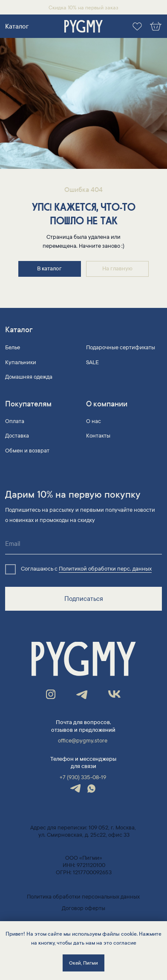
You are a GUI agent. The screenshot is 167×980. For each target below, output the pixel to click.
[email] (83, 544)
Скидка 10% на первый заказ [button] (83, 8)
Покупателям (28, 404)
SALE (92, 362)
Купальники (21, 362)
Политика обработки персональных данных (83, 897)
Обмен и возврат (27, 451)
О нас (94, 421)
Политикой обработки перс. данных (105, 569)
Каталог (17, 26)
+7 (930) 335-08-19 (83, 777)
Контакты (98, 436)
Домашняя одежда (29, 377)
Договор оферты (83, 908)
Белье (13, 348)
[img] (84, 27)
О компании (107, 404)
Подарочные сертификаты (121, 348)
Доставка (17, 436)
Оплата (15, 421)
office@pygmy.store (83, 741)
